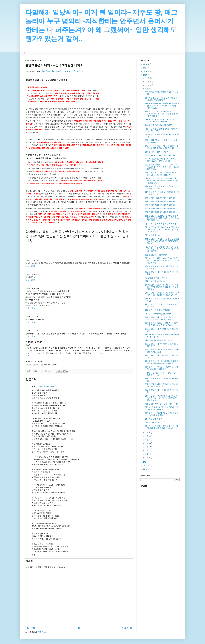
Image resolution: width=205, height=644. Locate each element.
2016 (146, 71)
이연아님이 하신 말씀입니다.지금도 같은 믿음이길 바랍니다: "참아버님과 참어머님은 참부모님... (162, 249)
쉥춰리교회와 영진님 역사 (156, 281)
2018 (146, 64)
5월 (147, 443)
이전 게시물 (127, 628)
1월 (147, 457)
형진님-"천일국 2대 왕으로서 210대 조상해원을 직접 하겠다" (161, 408)
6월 (147, 440)
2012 (146, 469)
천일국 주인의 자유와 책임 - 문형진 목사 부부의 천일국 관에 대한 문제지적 (161, 147)
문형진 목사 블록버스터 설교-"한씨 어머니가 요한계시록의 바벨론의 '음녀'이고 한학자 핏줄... (162, 167)
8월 (147, 433)
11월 (148, 82)
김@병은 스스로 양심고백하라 (157, 310)
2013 (146, 466)
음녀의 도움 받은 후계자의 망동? (158, 125)
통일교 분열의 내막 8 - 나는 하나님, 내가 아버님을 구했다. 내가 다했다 (162, 318)
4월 (147, 447)
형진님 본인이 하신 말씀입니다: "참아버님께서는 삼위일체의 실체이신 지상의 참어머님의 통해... (162, 229)
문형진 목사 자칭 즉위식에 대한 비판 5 (161, 198)
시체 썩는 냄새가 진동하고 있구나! (159, 340)
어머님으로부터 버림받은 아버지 (158, 314)
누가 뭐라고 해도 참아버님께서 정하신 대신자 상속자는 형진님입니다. (162, 160)
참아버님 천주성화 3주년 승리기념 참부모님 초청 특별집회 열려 (162, 99)
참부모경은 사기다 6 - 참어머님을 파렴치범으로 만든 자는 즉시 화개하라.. (162, 362)
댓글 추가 (30, 561)
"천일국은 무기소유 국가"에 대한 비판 (160, 155)
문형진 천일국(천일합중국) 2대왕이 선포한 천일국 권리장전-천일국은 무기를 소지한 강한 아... (162, 218)
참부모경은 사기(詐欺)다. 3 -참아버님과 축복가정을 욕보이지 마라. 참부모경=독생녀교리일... (162, 398)
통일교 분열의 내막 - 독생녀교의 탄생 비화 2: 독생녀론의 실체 (161, 385)
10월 (148, 85)
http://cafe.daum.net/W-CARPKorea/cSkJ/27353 (64, 71)
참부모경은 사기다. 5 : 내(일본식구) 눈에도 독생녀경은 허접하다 (162, 368)
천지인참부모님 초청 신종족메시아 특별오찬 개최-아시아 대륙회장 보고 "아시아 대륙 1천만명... (162, 106)
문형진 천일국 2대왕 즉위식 (156, 255)
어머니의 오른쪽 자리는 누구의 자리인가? (162, 224)
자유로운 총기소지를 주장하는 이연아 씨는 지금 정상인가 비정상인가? (162, 174)
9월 (147, 89)
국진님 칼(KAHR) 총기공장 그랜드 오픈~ (162, 404)
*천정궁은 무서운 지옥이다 (156, 278)
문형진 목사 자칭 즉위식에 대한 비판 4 (161, 201)
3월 (147, 450)
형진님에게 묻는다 (153, 235)
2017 (146, 68)
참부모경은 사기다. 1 (154, 422)
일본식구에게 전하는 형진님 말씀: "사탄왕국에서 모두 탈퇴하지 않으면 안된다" (162, 294)
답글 (27, 266)
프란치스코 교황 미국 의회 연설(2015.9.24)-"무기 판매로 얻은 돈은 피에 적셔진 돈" (161, 114)
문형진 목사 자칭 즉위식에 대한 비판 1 (161, 212)
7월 (147, 436)
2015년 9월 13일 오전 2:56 (47, 387)
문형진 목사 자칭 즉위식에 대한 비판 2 (161, 208)
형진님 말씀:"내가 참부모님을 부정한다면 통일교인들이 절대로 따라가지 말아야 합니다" (162, 241)
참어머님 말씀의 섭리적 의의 (157, 419)
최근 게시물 (31, 628)
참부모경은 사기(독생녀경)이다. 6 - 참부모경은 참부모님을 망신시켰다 (161, 324)
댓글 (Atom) (43, 632)
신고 (33, 266)
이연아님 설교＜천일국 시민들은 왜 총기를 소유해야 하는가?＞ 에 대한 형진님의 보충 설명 (162, 181)
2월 (147, 454)
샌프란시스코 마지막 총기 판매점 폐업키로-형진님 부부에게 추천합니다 (162, 120)
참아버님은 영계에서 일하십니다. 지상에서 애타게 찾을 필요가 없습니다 (162, 427)
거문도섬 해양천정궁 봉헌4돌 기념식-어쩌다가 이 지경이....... (162, 130)
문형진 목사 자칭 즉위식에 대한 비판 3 (161, 205)
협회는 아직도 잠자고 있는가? (157, 152)
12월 (148, 78)
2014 (146, 462)
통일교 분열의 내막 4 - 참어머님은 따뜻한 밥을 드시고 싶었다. (162, 351)
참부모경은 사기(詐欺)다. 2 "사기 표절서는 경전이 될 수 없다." (161, 414)
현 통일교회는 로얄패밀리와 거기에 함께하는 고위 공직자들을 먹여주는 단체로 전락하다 (162, 287)
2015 (146, 75)
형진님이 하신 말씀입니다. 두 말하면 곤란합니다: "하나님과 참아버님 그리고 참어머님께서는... (162, 260)
